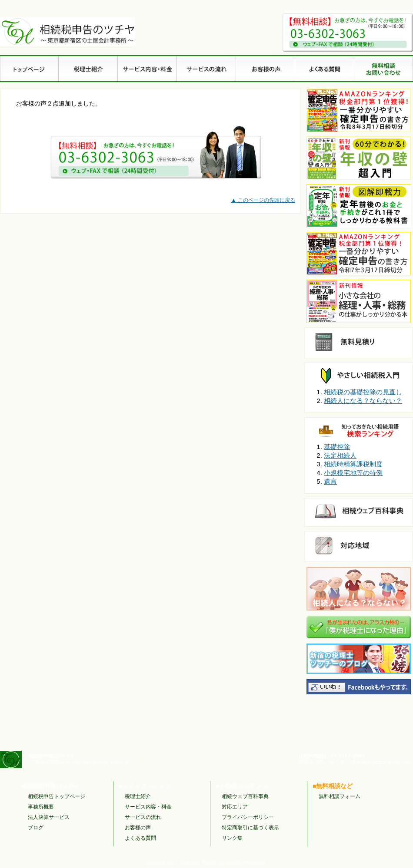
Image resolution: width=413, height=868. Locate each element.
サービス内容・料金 (148, 807)
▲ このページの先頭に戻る (263, 200)
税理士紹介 (138, 796)
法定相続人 (340, 455)
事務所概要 (41, 807)
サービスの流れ (143, 817)
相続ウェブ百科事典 (245, 796)
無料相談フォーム (340, 796)
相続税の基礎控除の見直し (363, 392)
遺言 (330, 481)
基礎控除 (337, 447)
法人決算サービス (49, 817)
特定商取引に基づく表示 (250, 828)
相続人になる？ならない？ (363, 401)
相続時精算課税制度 (353, 464)
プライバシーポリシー (248, 817)
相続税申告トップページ (57, 796)
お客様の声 (138, 828)
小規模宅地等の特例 (353, 473)
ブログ (36, 828)
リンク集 (232, 838)
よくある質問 (140, 838)
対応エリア (235, 807)
